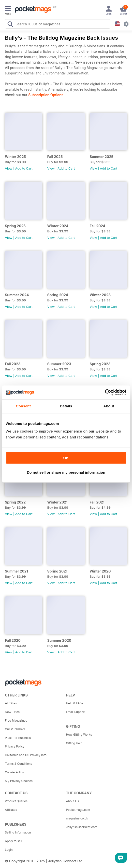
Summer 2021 (16, 571)
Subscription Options (46, 95)
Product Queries (16, 801)
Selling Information (18, 832)
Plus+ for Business (18, 738)
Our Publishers (15, 729)
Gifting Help (74, 743)
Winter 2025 (15, 157)
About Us (73, 801)
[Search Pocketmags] (10, 25)
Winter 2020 (100, 571)
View (9, 168)
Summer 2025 (102, 157)
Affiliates (11, 810)
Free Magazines (16, 720)
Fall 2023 (13, 364)
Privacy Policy (15, 746)
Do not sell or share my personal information (66, 472)
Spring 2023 (100, 364)
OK (66, 458)
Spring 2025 (15, 226)
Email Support (76, 712)
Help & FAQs (75, 703)
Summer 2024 (17, 295)
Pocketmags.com (78, 810)
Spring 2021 (57, 571)
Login (9, 850)
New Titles (12, 712)
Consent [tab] (23, 406)
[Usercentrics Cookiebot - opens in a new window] (105, 392)
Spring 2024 (58, 295)
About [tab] (109, 406)
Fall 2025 (55, 157)
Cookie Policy (14, 772)
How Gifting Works (79, 735)
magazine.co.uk (77, 818)
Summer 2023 (59, 364)
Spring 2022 (15, 502)
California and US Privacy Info (26, 755)
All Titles (11, 703)
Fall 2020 (13, 640)
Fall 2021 (97, 502)
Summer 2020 (59, 640)
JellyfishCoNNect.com (82, 827)
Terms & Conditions (19, 764)
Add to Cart (24, 168)
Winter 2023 (100, 295)
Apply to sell (14, 841)
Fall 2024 (97, 226)
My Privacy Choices (19, 781)
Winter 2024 (58, 226)
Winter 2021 (57, 502)
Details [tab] (66, 406)
